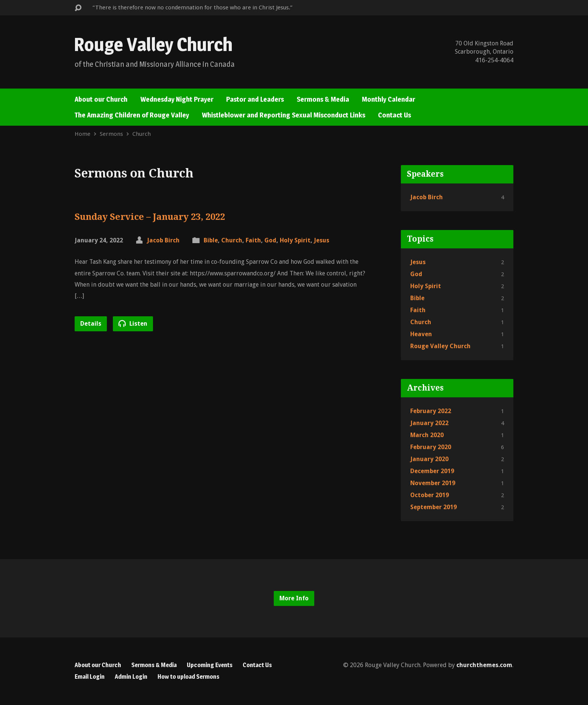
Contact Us (394, 115)
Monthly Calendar (388, 99)
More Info (294, 598)
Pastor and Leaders (255, 99)
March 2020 (427, 435)
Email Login (90, 677)
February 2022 (431, 411)
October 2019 (430, 495)
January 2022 (429, 423)
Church (142, 134)
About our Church (101, 99)
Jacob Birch (163, 240)
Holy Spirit (295, 240)
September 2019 (433, 507)
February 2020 (431, 447)
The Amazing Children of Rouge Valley (132, 115)
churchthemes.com (484, 665)
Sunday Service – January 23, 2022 (150, 217)
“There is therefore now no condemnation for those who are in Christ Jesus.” (193, 8)
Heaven (421, 334)
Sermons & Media (323, 99)
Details (91, 324)
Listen (133, 323)
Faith (253, 240)
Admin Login (131, 677)
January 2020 (429, 459)
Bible (211, 240)
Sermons (111, 134)
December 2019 (432, 471)
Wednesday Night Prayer (177, 99)
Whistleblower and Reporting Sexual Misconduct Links (283, 115)
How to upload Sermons (188, 677)
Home (82, 134)
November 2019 (433, 483)
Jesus (322, 240)
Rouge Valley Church (153, 44)
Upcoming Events (210, 665)
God (270, 240)
